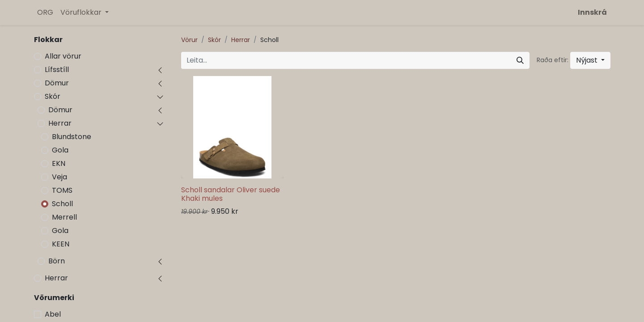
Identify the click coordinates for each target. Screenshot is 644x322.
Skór (53, 96)
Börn (57, 261)
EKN (59, 163)
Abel (53, 314)
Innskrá (592, 12)
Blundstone (72, 137)
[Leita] (520, 60)
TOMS (62, 190)
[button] (590, 60)
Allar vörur (63, 56)
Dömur (57, 83)
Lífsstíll (57, 70)
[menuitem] (45, 13)
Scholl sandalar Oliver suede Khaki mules (231, 194)
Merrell (64, 217)
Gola (60, 150)
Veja (59, 177)
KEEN (61, 244)
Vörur (189, 40)
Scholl (62, 204)
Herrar (60, 123)
